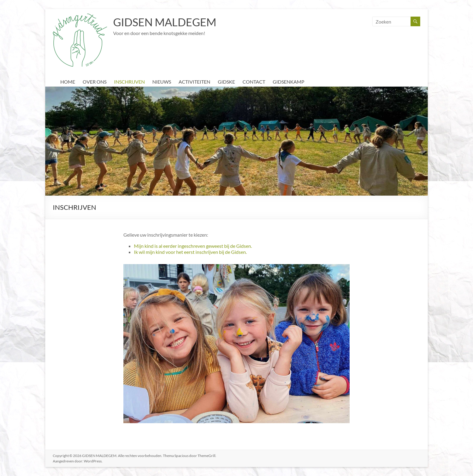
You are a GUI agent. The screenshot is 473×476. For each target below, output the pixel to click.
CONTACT (254, 82)
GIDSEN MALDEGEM (165, 22)
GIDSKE (226, 82)
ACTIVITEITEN (194, 82)
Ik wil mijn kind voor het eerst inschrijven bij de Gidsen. (190, 252)
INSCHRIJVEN (129, 82)
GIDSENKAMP (289, 82)
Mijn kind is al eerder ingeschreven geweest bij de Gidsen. (193, 246)
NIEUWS (162, 82)
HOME (68, 82)
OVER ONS (95, 82)
